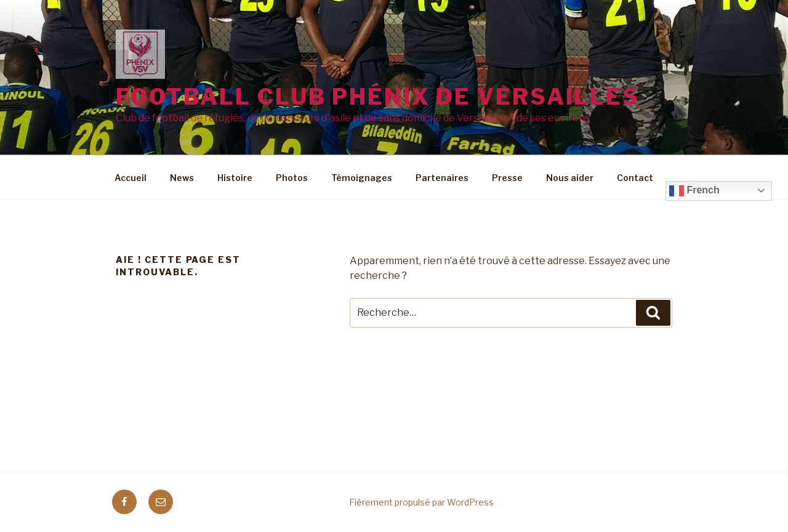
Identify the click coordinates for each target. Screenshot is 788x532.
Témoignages (362, 178)
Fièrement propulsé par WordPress (421, 502)
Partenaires (442, 178)
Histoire (235, 178)
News (182, 178)
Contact (635, 178)
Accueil (131, 178)
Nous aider (570, 178)
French (694, 191)
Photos (292, 178)
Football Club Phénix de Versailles (378, 97)
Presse (507, 178)
